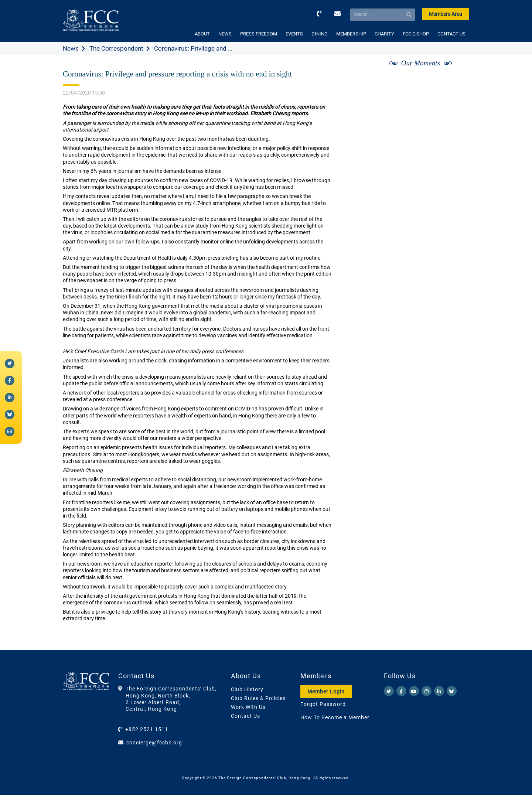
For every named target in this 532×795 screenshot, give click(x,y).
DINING (320, 34)
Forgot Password (323, 704)
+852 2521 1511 (147, 729)
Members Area (446, 14)
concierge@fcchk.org (154, 743)
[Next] (456, 71)
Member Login (326, 692)
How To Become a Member (335, 717)
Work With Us (248, 707)
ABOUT (202, 34)
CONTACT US (451, 34)
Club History (247, 689)
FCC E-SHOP (416, 34)
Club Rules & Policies (258, 698)
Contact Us (245, 716)
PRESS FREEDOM (259, 34)
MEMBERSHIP (351, 34)
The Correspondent (116, 48)
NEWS (225, 34)
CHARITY (384, 34)
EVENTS (294, 34)
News (71, 48)
